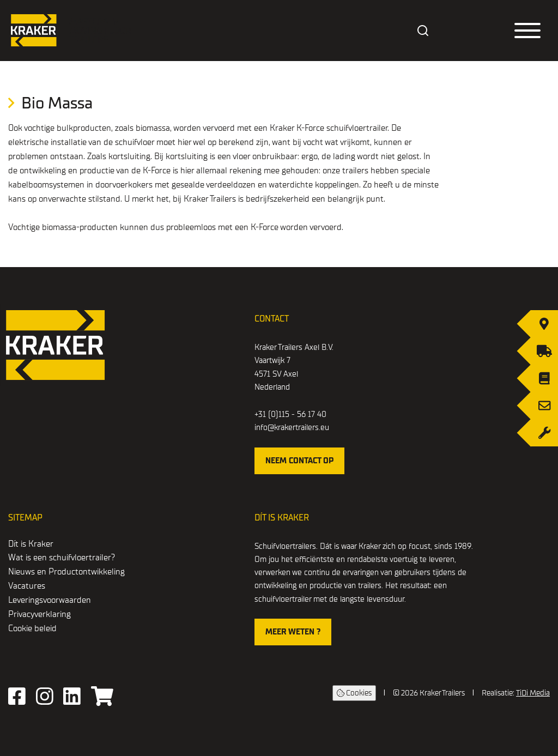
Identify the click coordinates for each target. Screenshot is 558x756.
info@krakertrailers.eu (292, 427)
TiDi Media (533, 693)
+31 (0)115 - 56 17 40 (290, 414)
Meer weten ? (293, 632)
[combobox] (423, 31)
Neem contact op (299, 461)
